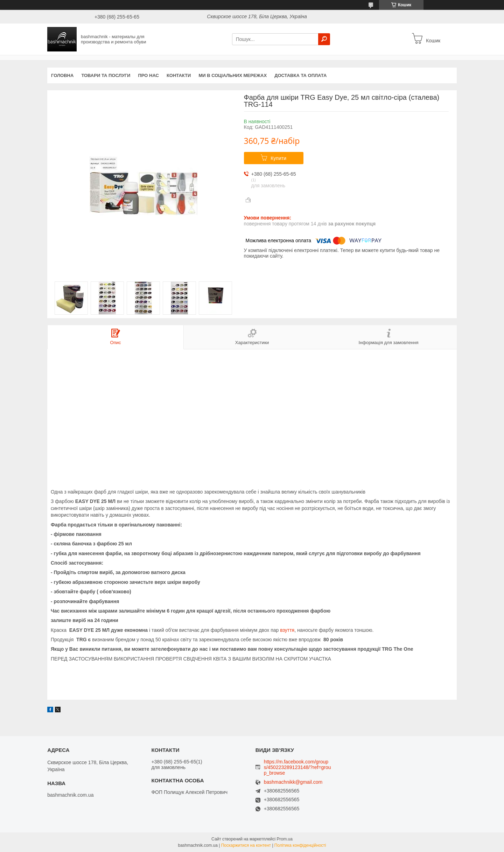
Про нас (148, 75)
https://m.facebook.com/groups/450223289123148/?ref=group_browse (297, 767)
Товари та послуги (106, 75)
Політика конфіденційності (300, 845)
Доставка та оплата (300, 75)
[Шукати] (324, 39)
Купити (278, 158)
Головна (62, 75)
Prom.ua (285, 839)
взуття (287, 630)
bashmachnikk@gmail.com (293, 782)
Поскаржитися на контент (246, 845)
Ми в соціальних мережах (233, 75)
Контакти (179, 75)
